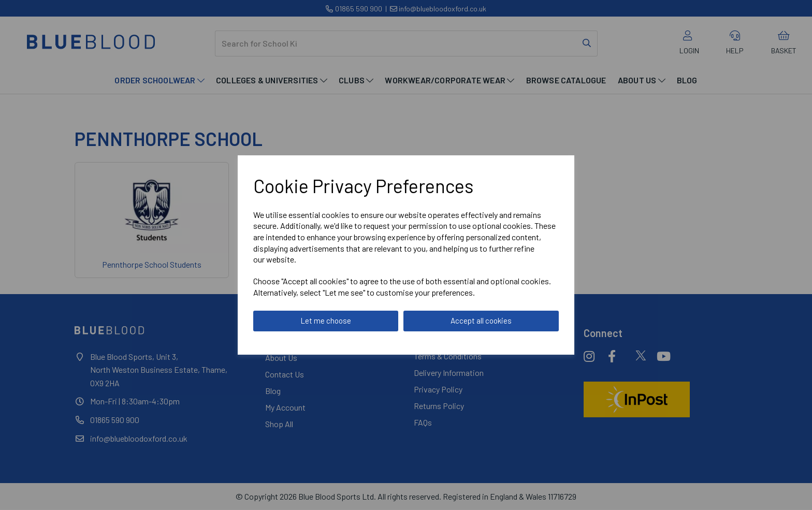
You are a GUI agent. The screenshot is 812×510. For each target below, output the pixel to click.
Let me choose (326, 320)
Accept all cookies (481, 320)
